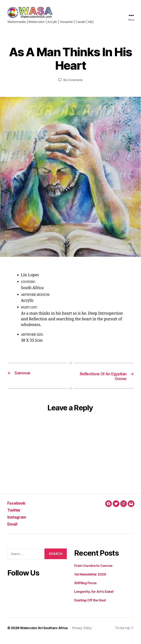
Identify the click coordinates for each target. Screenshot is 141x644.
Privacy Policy (84, 634)
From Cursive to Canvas (93, 571)
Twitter (15, 516)
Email (13, 530)
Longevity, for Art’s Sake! (94, 597)
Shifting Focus (85, 589)
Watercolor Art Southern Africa (45, 634)
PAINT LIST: (29, 313)
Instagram (18, 523)
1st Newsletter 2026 (90, 580)
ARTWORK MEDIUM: (36, 300)
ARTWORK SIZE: (32, 340)
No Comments (73, 85)
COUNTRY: (28, 287)
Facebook (18, 509)
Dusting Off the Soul (90, 606)
